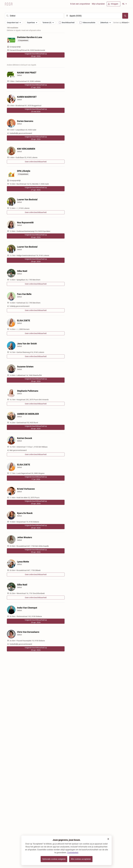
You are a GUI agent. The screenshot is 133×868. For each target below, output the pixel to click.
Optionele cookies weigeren (54, 859)
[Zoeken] (125, 16)
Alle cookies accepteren (81, 859)
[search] (34, 16)
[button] (108, 839)
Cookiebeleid (73, 853)
